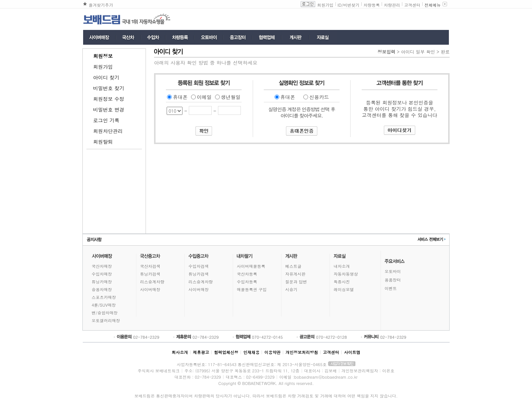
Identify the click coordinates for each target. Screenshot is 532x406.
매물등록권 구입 (252, 289)
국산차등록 (247, 274)
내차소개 (342, 266)
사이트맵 (352, 352)
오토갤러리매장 (106, 320)
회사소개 (180, 352)
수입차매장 (102, 274)
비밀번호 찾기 (109, 88)
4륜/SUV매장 (104, 305)
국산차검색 (150, 266)
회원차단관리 (108, 131)
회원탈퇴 (103, 142)
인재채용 (251, 352)
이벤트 (391, 288)
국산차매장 (102, 266)
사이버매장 (150, 289)
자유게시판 (295, 274)
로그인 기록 (106, 120)
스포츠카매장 (104, 297)
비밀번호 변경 (109, 110)
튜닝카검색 (150, 274)
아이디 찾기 (106, 77)
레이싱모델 (344, 289)
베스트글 (293, 266)
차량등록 (372, 5)
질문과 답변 (296, 282)
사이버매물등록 (251, 266)
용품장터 (393, 280)
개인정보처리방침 (302, 352)
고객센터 (412, 5)
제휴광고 (201, 352)
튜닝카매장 (102, 282)
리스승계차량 (152, 282)
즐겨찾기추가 (101, 5)
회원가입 (325, 5)
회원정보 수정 (109, 99)
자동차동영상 (346, 274)
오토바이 (393, 271)
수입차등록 (247, 282)
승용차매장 (102, 289)
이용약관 (273, 352)
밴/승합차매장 (105, 313)
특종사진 (342, 282)
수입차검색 (199, 266)
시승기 (291, 289)
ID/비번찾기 (349, 5)
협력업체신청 (226, 352)
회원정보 (103, 56)
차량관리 (392, 5)
